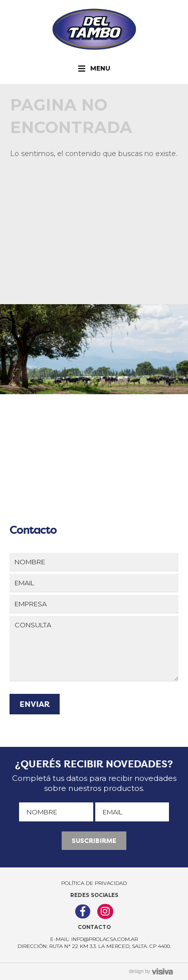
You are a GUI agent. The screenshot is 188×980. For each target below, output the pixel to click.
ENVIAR (35, 704)
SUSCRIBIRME (94, 841)
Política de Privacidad (94, 883)
